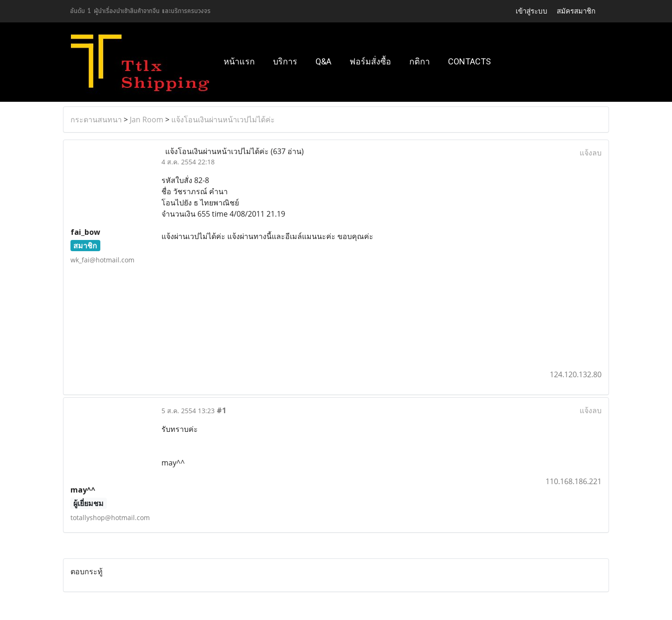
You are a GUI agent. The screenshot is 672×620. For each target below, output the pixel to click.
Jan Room (147, 120)
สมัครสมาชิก (576, 11)
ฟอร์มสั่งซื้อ (370, 61)
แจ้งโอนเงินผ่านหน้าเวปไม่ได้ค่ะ (223, 120)
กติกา (420, 61)
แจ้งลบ (591, 153)
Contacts (469, 61)
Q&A (323, 61)
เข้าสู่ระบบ (532, 11)
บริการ (285, 61)
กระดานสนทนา (96, 120)
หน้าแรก (239, 61)
